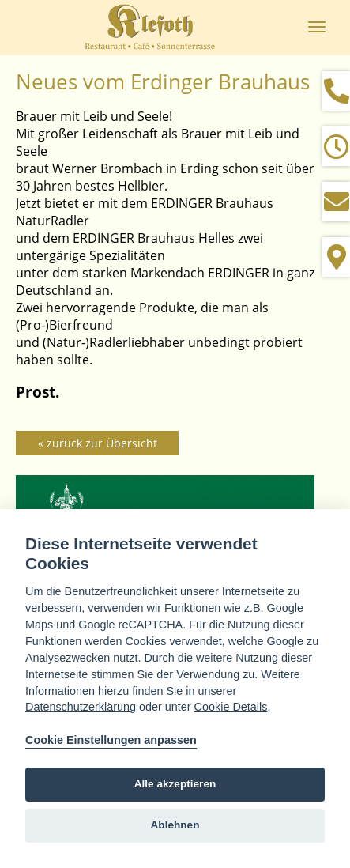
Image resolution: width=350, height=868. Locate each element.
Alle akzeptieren (175, 784)
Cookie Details (231, 707)
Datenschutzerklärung (81, 707)
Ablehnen (175, 825)
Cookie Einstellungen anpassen (111, 740)
